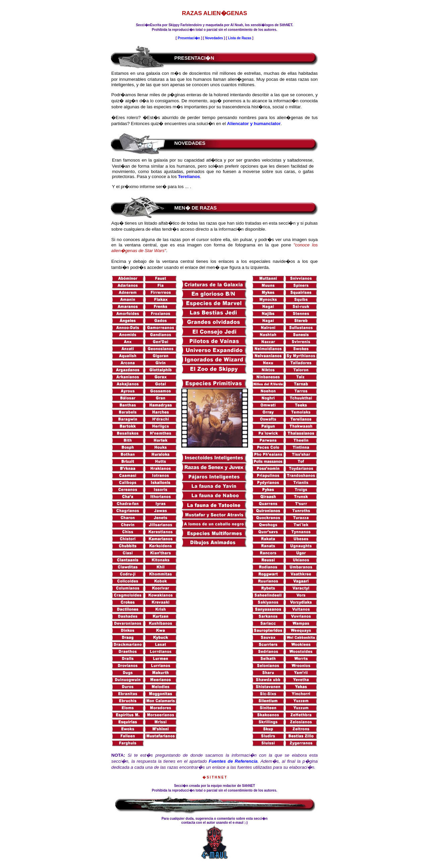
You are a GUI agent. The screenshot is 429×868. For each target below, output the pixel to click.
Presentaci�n (189, 38)
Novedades (214, 38)
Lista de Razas (240, 38)
